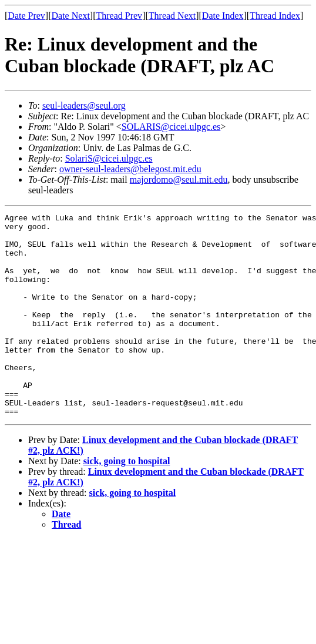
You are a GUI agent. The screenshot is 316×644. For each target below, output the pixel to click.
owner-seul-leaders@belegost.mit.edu (130, 169)
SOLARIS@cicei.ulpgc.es (171, 127)
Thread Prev (119, 16)
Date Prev (26, 16)
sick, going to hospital (127, 502)
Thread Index (275, 16)
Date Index (223, 16)
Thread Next (172, 16)
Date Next (71, 16)
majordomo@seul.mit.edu (179, 180)
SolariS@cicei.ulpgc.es (109, 158)
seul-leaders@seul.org (84, 105)
